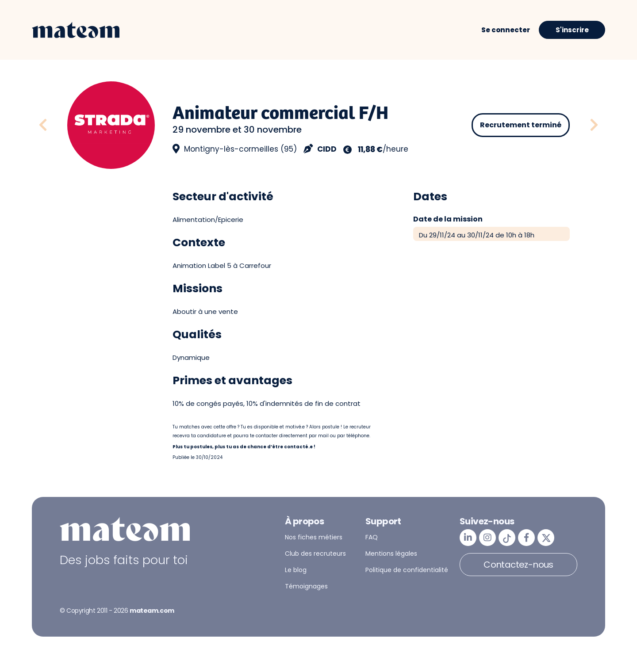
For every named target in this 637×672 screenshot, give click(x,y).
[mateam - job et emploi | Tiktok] (507, 538)
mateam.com (152, 611)
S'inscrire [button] (572, 30)
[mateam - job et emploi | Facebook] (526, 538)
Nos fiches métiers (314, 537)
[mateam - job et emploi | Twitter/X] (546, 538)
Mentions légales (391, 554)
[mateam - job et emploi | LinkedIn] (468, 538)
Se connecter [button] (506, 30)
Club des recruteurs (315, 554)
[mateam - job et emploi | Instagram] (487, 538)
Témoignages (306, 586)
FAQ (372, 537)
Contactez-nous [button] (518, 565)
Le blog (296, 570)
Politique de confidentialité (407, 570)
